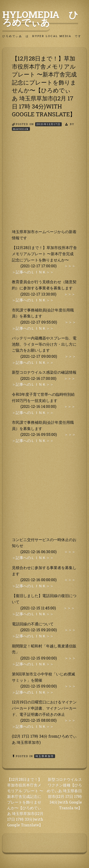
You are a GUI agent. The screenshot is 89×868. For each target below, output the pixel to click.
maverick (21, 129)
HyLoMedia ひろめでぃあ (40, 18)
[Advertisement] (44, 184)
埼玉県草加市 (45, 756)
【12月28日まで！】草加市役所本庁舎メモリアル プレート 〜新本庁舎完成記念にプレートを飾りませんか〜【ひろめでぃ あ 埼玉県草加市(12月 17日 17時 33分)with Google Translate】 (25, 802)
